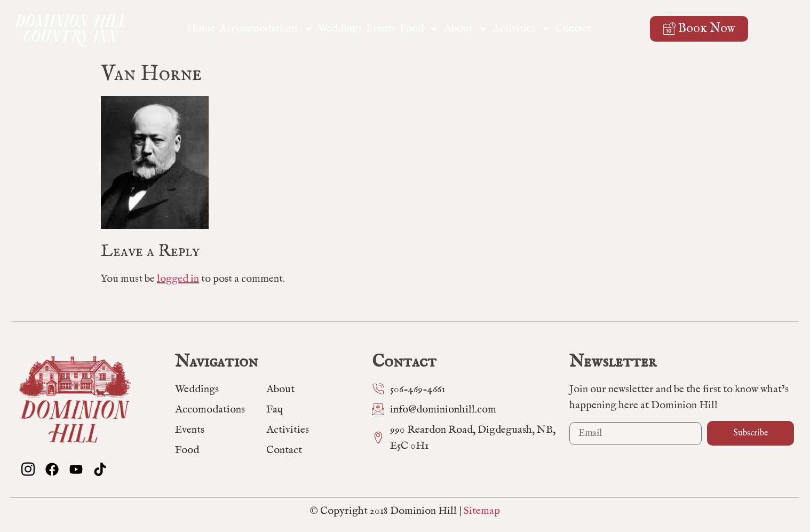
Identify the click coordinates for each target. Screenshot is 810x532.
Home (201, 29)
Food (420, 29)
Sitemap (482, 511)
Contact (573, 29)
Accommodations (267, 29)
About (466, 29)
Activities (522, 29)
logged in (178, 279)
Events (381, 29)
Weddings (340, 29)
